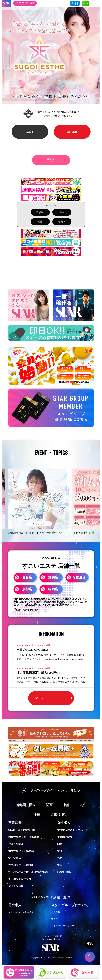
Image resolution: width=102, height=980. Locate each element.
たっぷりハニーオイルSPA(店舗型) (28, 872)
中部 (60, 851)
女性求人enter (51, 160)
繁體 (40, 222)
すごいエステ (16, 858)
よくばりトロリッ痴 (20, 879)
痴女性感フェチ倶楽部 (21, 851)
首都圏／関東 (65, 837)
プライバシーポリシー (63, 926)
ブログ (55, 919)
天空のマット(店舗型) (21, 865)
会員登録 (56, 912)
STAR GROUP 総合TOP (22, 830)
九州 (60, 858)
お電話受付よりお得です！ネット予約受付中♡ (35, 533)
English (40, 212)
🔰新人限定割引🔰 (83, 533)
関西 (60, 844)
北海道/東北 (64, 872)
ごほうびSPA (16, 844)
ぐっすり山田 (16, 886)
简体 (62, 212)
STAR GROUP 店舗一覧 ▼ (51, 897)
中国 (60, 865)
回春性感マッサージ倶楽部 (24, 837)
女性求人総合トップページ (72, 830)
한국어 (62, 222)
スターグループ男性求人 (21, 912)
